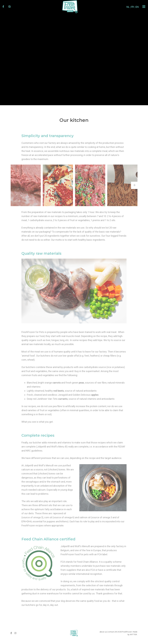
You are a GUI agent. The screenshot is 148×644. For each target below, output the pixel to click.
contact (111, 632)
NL (123, 7)
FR (128, 7)
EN (133, 7)
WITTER (133, 634)
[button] (134, 185)
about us (103, 632)
